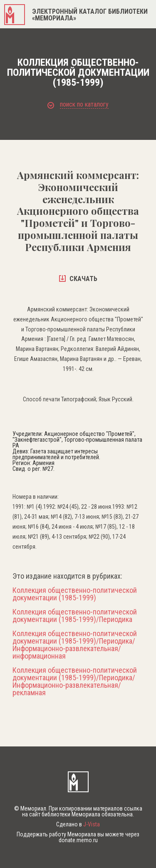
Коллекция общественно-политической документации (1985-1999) (75, 594)
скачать (78, 279)
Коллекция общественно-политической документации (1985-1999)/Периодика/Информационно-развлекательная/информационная (75, 645)
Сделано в (78, 824)
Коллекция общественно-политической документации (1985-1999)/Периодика (75, 616)
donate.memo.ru (78, 840)
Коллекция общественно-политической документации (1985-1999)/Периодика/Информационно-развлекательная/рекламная (75, 681)
